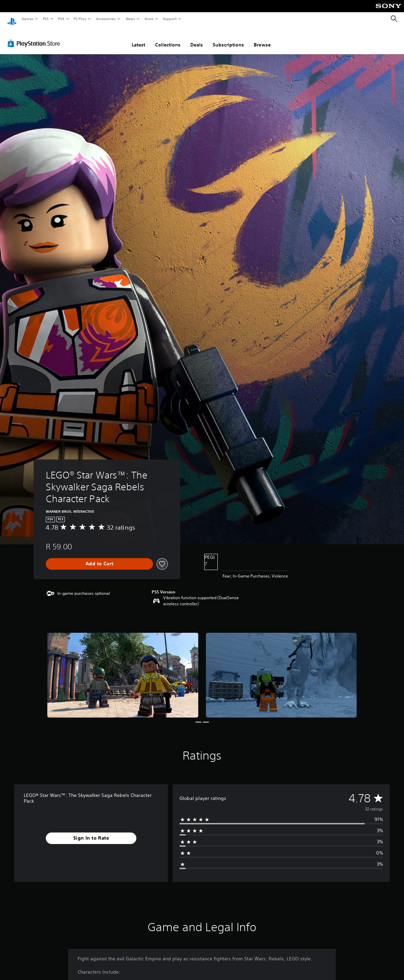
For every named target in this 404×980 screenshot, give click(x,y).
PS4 (61, 19)
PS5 (46, 19)
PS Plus (80, 19)
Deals (197, 38)
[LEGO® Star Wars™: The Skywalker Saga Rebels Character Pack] (123, 669)
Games (27, 19)
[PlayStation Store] (35, 37)
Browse (262, 38)
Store (149, 19)
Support (169, 19)
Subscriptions (228, 38)
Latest (138, 38)
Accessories (105, 19)
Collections (168, 38)
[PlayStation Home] (12, 19)
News (130, 19)
